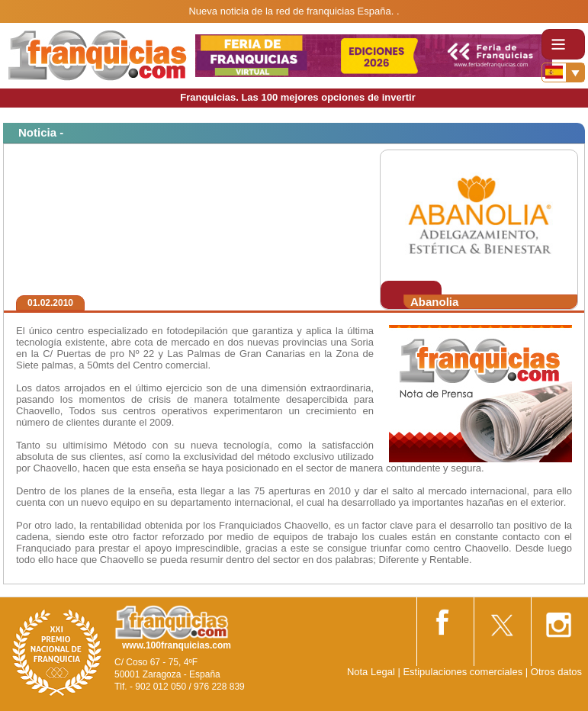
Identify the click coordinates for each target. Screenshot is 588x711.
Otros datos (556, 672)
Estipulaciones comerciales (464, 672)
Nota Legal (371, 672)
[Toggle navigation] (563, 44)
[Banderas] (563, 72)
